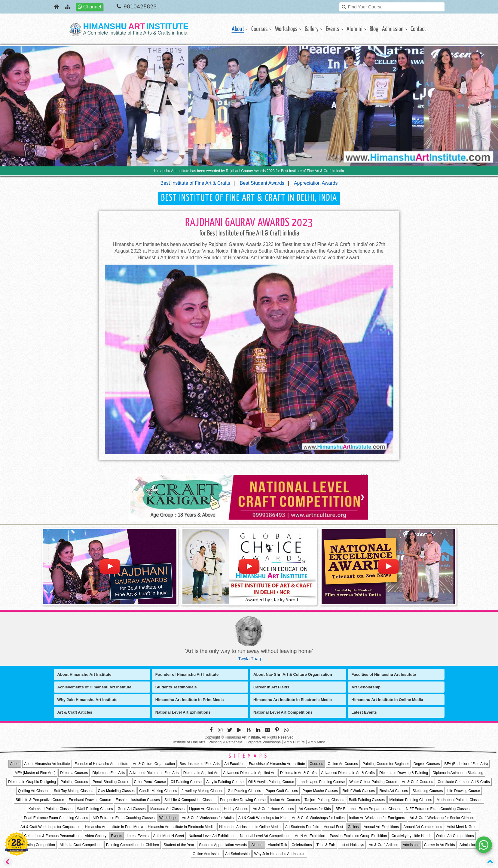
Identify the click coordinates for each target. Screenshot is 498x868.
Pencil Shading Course (111, 782)
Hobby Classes (236, 809)
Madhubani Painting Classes (460, 800)
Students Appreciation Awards (223, 845)
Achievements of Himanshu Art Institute (95, 687)
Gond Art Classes (131, 809)
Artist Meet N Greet (462, 827)
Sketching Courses (428, 791)
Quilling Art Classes (34, 791)
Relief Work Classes (359, 791)
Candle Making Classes (158, 791)
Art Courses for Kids (315, 809)
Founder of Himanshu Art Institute (187, 674)
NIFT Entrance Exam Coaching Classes (438, 809)
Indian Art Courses (285, 800)
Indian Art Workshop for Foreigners (377, 818)
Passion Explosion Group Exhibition (358, 836)
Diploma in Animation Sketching (458, 773)
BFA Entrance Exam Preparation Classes (368, 809)
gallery (312, 29)
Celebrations (302, 845)
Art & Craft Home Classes (273, 809)
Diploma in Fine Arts (109, 773)
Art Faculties (234, 764)
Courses (260, 29)
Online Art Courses (343, 764)
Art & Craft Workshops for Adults (208, 818)
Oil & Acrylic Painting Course (271, 782)
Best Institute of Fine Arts (199, 764)
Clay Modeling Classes (116, 791)
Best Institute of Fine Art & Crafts (195, 183)
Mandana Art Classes (167, 809)
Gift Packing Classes (244, 791)
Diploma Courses (74, 773)
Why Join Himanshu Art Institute (87, 700)
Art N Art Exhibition (310, 836)
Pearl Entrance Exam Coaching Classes (56, 818)
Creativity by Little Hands (412, 836)
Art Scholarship (366, 687)
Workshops (286, 29)
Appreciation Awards (316, 183)
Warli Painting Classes (95, 809)
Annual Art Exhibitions (381, 827)
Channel (90, 7)
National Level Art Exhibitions (183, 712)
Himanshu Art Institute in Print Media (190, 700)
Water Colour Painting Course (373, 782)
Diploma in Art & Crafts (298, 773)
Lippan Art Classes (204, 809)
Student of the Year (179, 845)
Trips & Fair (326, 845)
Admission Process (475, 845)
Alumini (354, 29)
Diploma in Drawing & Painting (404, 773)
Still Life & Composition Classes (190, 800)
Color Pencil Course (150, 782)
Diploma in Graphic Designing (32, 782)
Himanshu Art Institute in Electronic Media (293, 700)
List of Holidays (352, 845)
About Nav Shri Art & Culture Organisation (293, 674)
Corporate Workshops (263, 742)
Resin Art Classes (394, 791)
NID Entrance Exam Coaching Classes (124, 818)
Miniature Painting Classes (411, 800)
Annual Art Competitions (423, 827)
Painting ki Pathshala (225, 742)
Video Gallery (96, 836)
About (238, 29)
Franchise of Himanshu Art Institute (277, 764)
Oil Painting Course (186, 782)
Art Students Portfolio (302, 827)
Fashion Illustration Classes (138, 800)
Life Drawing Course (464, 791)
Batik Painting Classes (367, 800)
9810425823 (140, 7)
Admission (393, 29)
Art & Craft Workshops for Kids (263, 818)
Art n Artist (316, 742)
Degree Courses (427, 764)
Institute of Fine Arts (189, 742)
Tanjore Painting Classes (324, 800)
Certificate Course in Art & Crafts (464, 782)
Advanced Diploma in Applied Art (249, 773)
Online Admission (207, 854)
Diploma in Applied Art (201, 773)
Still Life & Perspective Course (40, 800)
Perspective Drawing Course (243, 800)
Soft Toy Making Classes (73, 791)
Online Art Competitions (455, 836)
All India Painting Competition (31, 845)
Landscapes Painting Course (322, 782)
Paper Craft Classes (282, 791)
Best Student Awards (262, 183)
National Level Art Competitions (283, 712)
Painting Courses (74, 782)
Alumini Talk (277, 845)
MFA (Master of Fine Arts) (35, 773)
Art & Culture (294, 742)
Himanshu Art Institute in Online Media (387, 700)
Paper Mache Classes (320, 791)
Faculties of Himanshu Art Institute (384, 674)
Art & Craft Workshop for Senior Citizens (442, 818)
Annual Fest (333, 827)
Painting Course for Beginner (386, 764)
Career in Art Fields (271, 687)
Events (333, 29)
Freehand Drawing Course (90, 800)
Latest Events (364, 712)
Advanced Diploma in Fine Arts (154, 773)
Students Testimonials (176, 687)
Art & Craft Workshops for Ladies (318, 818)
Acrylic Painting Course (225, 782)
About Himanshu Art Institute (84, 674)
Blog (374, 29)
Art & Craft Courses (417, 782)
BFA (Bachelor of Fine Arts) (466, 764)
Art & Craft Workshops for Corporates (50, 827)
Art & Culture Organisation (154, 764)
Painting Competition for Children (133, 845)
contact (418, 29)
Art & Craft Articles (75, 712)
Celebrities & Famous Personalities (52, 836)
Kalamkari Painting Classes (50, 809)
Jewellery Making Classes (202, 791)
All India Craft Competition (80, 845)
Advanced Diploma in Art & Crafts (348, 773)
